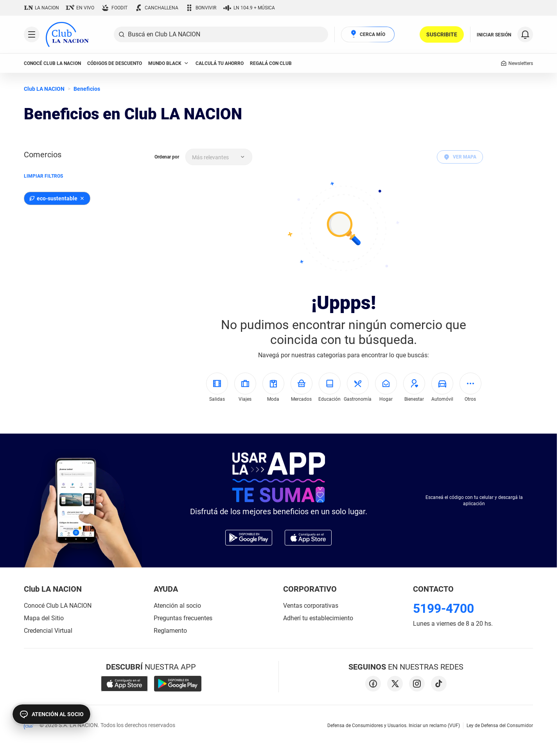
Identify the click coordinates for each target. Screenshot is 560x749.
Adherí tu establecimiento (318, 618)
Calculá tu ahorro (220, 63)
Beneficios (87, 89)
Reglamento (170, 631)
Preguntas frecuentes (183, 618)
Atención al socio (177, 606)
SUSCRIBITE (442, 34)
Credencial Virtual (48, 631)
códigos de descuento (115, 63)
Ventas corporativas (311, 606)
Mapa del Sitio (44, 618)
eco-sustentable (53, 198)
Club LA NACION (44, 89)
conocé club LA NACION (52, 63)
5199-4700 (443, 609)
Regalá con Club (271, 63)
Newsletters (517, 63)
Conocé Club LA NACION (58, 606)
